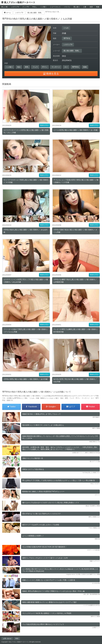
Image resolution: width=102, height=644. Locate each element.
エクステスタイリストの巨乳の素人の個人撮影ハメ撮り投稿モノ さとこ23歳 (26, 131)
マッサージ (56, 67)
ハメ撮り (43, 7)
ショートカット (55, 7)
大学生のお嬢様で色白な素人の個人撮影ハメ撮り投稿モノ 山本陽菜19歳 (75, 281)
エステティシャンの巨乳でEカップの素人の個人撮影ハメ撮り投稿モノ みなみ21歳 (26, 281)
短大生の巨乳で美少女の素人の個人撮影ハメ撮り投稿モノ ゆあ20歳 (75, 380)
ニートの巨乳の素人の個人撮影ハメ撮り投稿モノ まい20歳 (75, 130)
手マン (45, 67)
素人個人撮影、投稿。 (72, 51)
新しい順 (4, 7)
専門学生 (67, 38)
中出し (35, 7)
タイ (66, 67)
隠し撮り (77, 7)
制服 (98, 7)
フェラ (35, 67)
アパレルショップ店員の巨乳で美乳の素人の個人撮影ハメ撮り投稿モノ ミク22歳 (76, 181)
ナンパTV (26, 7)
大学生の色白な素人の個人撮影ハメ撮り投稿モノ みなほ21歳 (25, 231)
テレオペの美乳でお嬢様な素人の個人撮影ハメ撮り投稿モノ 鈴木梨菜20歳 (76, 331)
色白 (19, 67)
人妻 (85, 7)
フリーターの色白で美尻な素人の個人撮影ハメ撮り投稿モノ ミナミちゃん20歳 (26, 331)
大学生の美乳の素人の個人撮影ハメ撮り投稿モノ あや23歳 (25, 379)
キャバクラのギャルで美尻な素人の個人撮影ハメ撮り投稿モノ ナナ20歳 (26, 181)
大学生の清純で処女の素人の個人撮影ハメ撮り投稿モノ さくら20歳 (75, 231)
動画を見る (44, 125)
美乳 (27, 67)
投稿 (85, 67)
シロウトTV (15, 7)
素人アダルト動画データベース (20, 2)
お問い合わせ (7, 639)
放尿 (91, 7)
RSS (17, 639)
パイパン (67, 7)
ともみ (66, 28)
